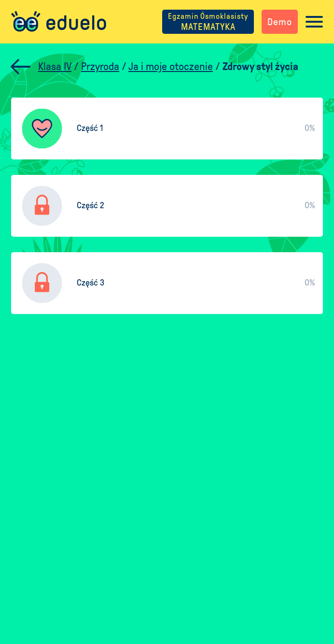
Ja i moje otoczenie (171, 67)
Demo (280, 22)
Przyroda (100, 67)
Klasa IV (55, 67)
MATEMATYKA (208, 22)
